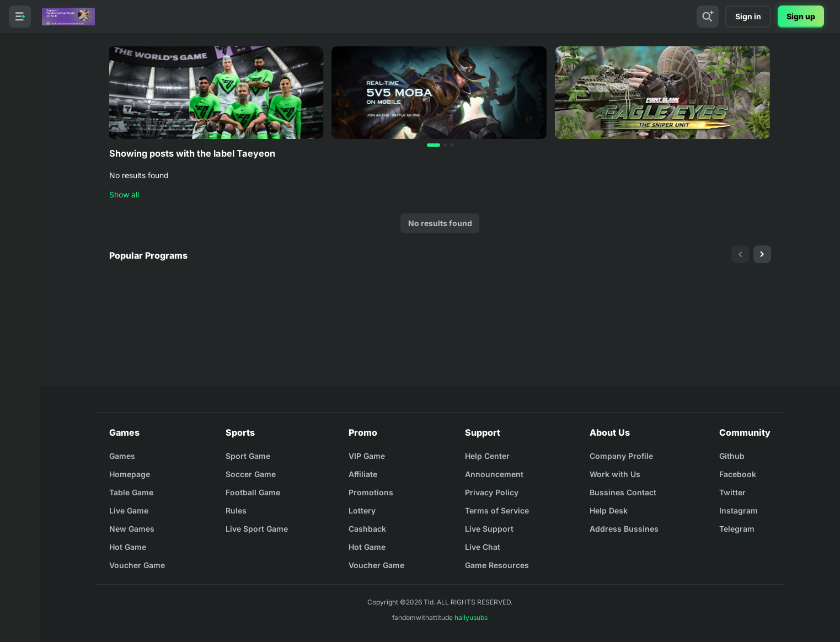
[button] (434, 145)
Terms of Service (497, 510)
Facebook (738, 474)
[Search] (708, 17)
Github (732, 456)
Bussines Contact (623, 492)
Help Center (487, 456)
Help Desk (609, 510)
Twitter (732, 492)
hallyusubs (471, 617)
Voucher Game (137, 565)
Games (122, 456)
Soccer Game (251, 474)
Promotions (371, 492)
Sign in (748, 16)
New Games (132, 529)
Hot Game (128, 547)
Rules (236, 510)
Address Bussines (624, 529)
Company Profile (621, 456)
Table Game (131, 492)
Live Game (129, 510)
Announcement (494, 474)
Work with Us (615, 474)
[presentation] (740, 254)
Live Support (489, 529)
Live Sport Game (257, 529)
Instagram (739, 510)
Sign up (801, 16)
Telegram (737, 529)
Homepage (130, 474)
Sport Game (248, 456)
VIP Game (367, 456)
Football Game (253, 492)
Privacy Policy (492, 492)
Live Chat (483, 547)
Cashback (367, 529)
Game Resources (497, 565)
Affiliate (363, 474)
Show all (124, 194)
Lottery (362, 510)
